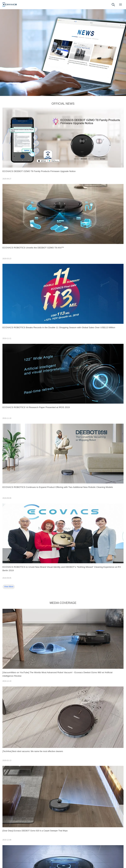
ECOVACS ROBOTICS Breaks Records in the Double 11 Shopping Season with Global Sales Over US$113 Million (59, 327)
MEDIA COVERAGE (63, 603)
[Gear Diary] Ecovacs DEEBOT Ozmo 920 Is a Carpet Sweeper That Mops (35, 831)
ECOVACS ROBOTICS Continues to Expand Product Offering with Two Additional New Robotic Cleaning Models (58, 487)
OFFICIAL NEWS (63, 104)
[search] (113, 4)
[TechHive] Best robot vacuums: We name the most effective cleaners (33, 751)
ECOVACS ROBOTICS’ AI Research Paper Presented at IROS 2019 (36, 407)
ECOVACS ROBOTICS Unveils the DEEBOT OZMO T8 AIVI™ (33, 248)
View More (9, 587)
